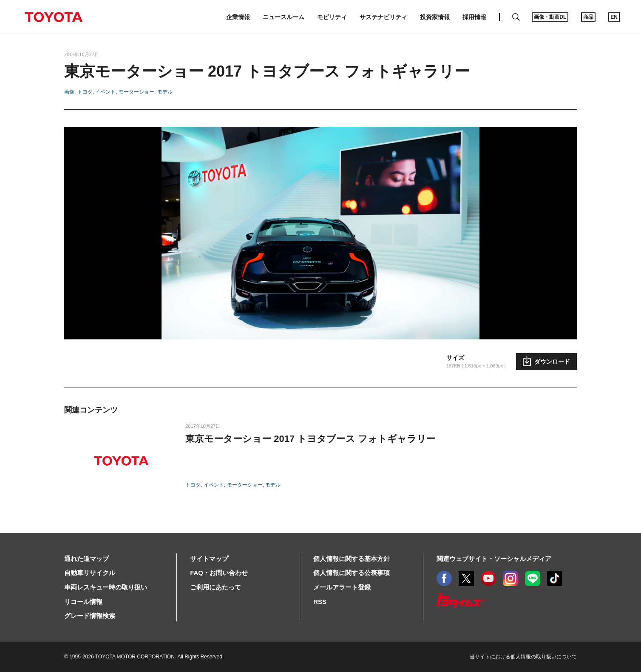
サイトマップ (209, 559)
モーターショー (136, 92)
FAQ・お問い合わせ (219, 573)
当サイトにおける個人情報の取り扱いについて (523, 657)
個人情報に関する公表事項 (352, 573)
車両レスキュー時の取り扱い (106, 587)
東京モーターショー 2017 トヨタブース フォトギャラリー (311, 439)
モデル (165, 92)
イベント (105, 92)
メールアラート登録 (342, 587)
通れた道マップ (87, 559)
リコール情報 (83, 602)
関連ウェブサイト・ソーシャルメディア (494, 559)
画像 (69, 92)
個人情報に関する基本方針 (352, 559)
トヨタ (85, 92)
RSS (320, 602)
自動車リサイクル (90, 573)
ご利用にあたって (216, 587)
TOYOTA (54, 17)
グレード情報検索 (90, 616)
